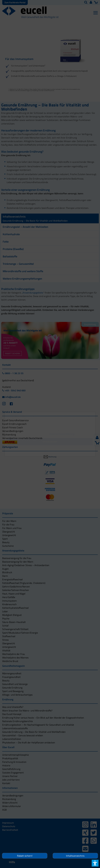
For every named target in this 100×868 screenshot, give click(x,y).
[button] (50, 451)
